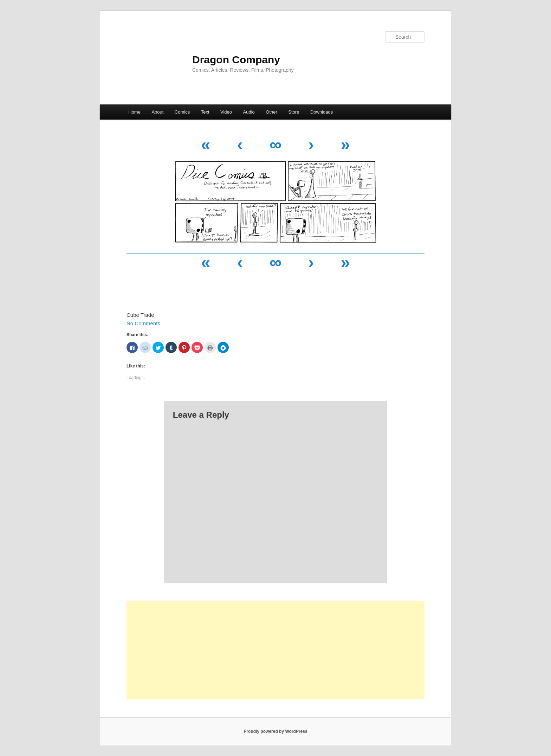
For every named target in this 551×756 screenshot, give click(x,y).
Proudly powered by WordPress (275, 731)
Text (205, 112)
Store (294, 112)
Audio (249, 112)
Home (134, 112)
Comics (182, 112)
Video (226, 112)
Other (271, 112)
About (157, 112)
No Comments (143, 323)
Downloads (322, 112)
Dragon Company (236, 60)
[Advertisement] (275, 650)
